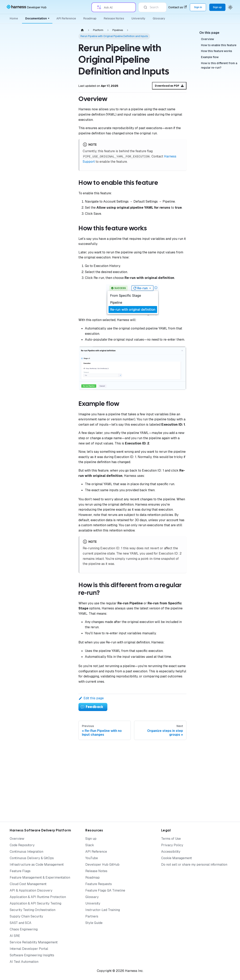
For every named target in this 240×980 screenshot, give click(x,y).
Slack (90, 845)
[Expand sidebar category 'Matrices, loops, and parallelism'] (62, 233)
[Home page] (82, 30)
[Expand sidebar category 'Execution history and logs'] (62, 274)
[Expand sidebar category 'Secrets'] (62, 136)
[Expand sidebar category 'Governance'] (62, 155)
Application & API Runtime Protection (38, 897)
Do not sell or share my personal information (194, 865)
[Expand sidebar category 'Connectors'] (62, 146)
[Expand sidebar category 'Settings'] (62, 503)
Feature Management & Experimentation (40, 877)
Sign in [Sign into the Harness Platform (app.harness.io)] (198, 7)
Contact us (177, 7)
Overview (17, 839)
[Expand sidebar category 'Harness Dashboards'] (62, 493)
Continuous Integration (26, 852)
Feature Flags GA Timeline (105, 890)
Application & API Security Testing (35, 903)
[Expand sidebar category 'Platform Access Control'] (62, 116)
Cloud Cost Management (28, 884)
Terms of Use (171, 839)
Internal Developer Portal (29, 949)
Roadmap (90, 18)
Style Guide (94, 923)
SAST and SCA (21, 923)
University (138, 18)
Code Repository (22, 845)
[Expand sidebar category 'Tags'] (62, 415)
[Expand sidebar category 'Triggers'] (62, 405)
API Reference (66, 18)
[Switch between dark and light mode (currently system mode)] (230, 7)
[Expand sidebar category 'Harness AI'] (62, 586)
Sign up (91, 839)
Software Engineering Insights (32, 955)
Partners (92, 916)
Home (14, 18)
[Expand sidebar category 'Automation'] (62, 464)
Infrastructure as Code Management (37, 865)
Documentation (37, 18)
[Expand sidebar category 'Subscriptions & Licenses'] (62, 616)
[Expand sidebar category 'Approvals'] (62, 454)
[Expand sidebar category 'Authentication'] (62, 97)
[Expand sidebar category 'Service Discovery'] (62, 522)
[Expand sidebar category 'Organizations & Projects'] (62, 107)
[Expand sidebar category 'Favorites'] (62, 483)
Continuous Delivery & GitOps (32, 858)
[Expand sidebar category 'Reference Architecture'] (62, 682)
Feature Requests (99, 884)
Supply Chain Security (26, 916)
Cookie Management (177, 858)
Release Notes (114, 18)
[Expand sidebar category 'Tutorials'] (62, 606)
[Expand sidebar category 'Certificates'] (62, 435)
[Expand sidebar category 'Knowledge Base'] (62, 635)
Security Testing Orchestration (33, 910)
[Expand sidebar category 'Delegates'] (62, 126)
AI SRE (15, 936)
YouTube (92, 858)
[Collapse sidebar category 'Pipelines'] (62, 165)
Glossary (159, 18)
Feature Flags (20, 871)
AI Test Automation (24, 962)
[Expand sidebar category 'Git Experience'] (62, 473)
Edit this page (91, 698)
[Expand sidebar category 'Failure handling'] (62, 210)
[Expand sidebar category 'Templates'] (62, 444)
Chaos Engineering (24, 929)
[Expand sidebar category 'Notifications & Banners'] (62, 396)
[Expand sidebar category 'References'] (62, 512)
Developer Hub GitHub (102, 865)
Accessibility (171, 852)
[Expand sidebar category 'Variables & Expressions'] (62, 386)
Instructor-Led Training (103, 910)
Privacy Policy (172, 845)
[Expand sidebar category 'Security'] (62, 425)
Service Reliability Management (34, 942)
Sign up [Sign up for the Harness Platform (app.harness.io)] (217, 7)
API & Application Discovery (31, 890)
